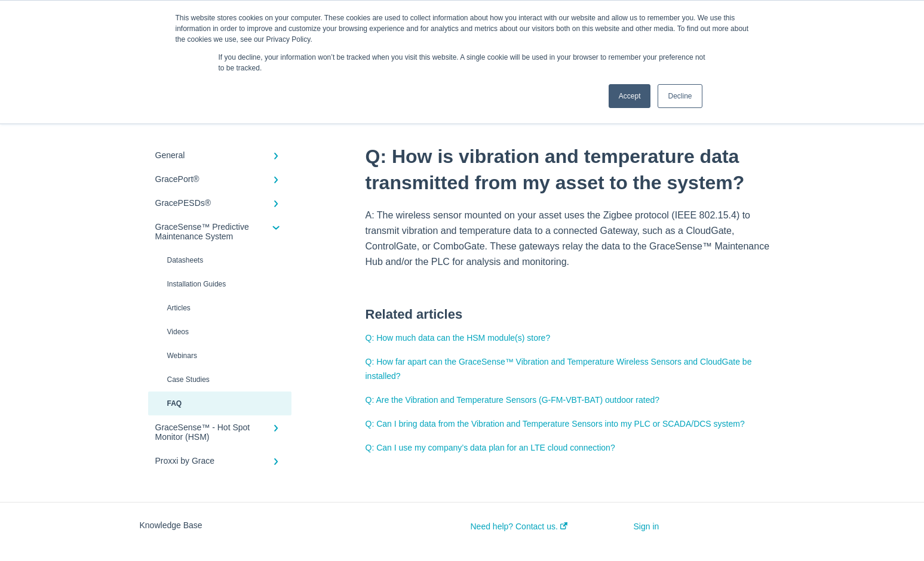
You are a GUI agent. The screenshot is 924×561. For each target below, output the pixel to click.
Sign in (647, 526)
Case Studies (188, 380)
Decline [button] (680, 96)
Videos (178, 332)
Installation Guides (197, 284)
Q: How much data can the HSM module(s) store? (458, 338)
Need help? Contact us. (519, 526)
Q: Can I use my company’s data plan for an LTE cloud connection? (490, 448)
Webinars (182, 356)
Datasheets (185, 260)
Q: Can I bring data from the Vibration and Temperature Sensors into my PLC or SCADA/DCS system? (555, 424)
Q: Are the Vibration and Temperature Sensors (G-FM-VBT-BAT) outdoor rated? (513, 400)
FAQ (175, 403)
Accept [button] (630, 96)
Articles (179, 308)
